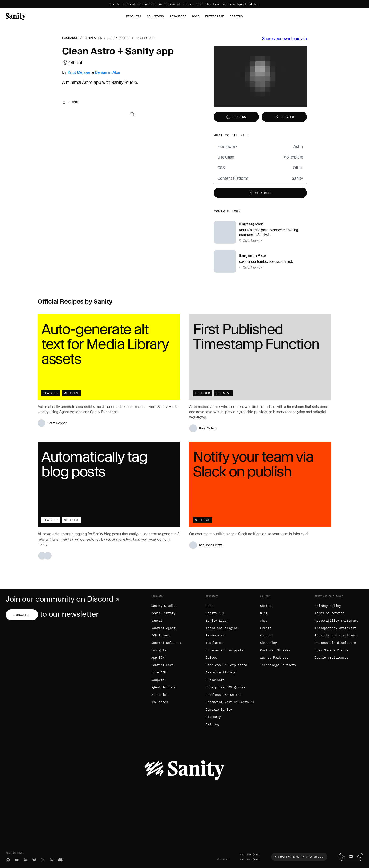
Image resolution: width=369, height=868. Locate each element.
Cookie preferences (332, 658)
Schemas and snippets (225, 650)
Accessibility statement (336, 621)
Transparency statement (335, 628)
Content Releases (166, 643)
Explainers (215, 680)
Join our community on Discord (63, 599)
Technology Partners (278, 665)
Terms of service (330, 613)
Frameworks (215, 635)
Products (134, 16)
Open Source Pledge (332, 650)
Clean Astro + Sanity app (132, 38)
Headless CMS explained (226, 665)
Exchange (70, 38)
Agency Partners (274, 658)
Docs (196, 16)
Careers (267, 635)
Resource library (221, 672)
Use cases (160, 702)
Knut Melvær (79, 72)
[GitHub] (8, 860)
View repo (260, 193)
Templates (93, 38)
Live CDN (159, 672)
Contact (267, 606)
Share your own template (285, 38)
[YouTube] (17, 860)
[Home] (16, 16)
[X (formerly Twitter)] (43, 860)
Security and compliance (336, 635)
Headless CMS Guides (224, 695)
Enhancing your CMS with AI (230, 702)
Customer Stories (275, 650)
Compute (158, 680)
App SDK (158, 658)
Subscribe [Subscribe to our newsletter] (22, 615)
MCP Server (161, 635)
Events (266, 628)
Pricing (236, 16)
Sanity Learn (217, 621)
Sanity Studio (164, 606)
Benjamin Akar (108, 72)
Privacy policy (328, 606)
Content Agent (164, 628)
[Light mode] (343, 857)
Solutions (155, 16)
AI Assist (160, 695)
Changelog (269, 643)
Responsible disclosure (335, 643)
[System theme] (351, 857)
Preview (284, 117)
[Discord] (60, 860)
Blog (264, 613)
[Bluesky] (34, 860)
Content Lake (163, 665)
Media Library (164, 613)
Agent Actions (164, 687)
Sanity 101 (215, 613)
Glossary (213, 717)
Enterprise (215, 16)
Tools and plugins (222, 628)
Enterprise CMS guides (225, 687)
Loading (236, 117)
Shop (264, 621)
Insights (159, 650)
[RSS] (52, 860)
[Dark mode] (359, 857)
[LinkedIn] (26, 860)
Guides (211, 658)
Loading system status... (298, 857)
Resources (178, 16)
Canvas (157, 621)
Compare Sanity (219, 710)
